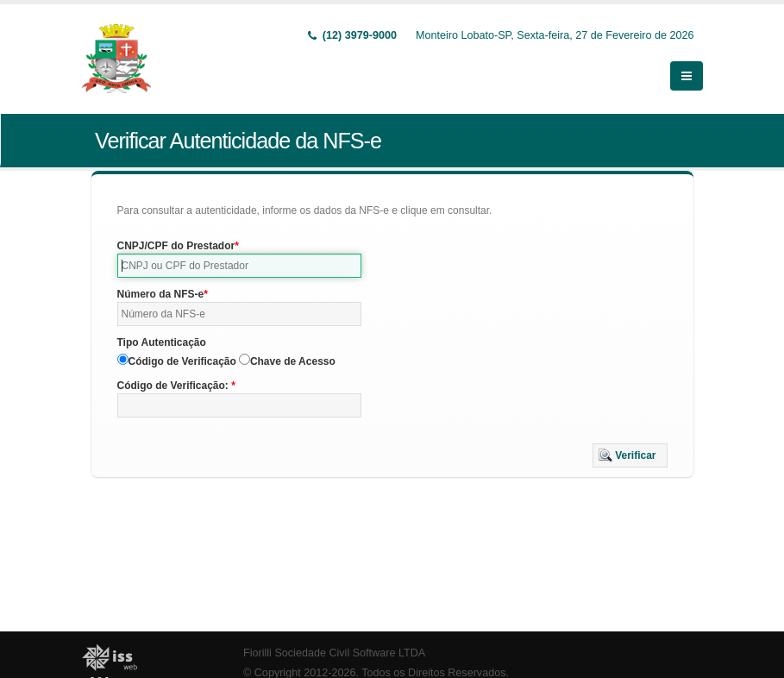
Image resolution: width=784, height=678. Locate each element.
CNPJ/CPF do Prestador (176, 246)
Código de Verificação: (175, 386)
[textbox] (240, 266)
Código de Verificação (182, 361)
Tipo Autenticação (162, 342)
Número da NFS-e (161, 294)
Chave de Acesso (293, 361)
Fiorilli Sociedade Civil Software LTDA (334, 653)
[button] (630, 455)
